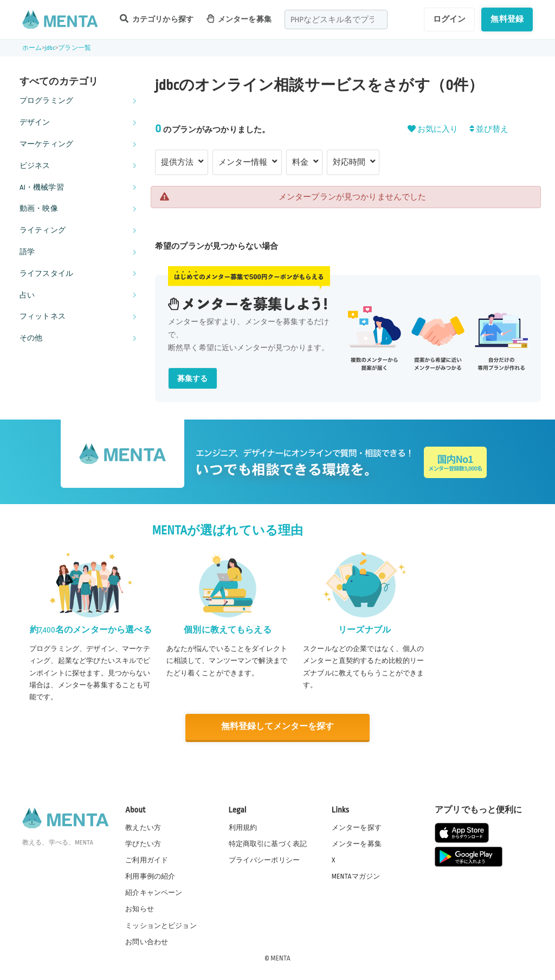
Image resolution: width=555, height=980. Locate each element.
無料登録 (507, 19)
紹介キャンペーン (154, 893)
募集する (193, 379)
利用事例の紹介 (150, 876)
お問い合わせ (147, 942)
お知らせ (140, 909)
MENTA (280, 958)
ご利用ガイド (147, 860)
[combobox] (336, 20)
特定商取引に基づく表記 (268, 843)
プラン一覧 (75, 48)
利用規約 (243, 827)
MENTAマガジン (356, 876)
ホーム (32, 48)
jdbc (50, 48)
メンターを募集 (239, 19)
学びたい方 (143, 843)
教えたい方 (143, 827)
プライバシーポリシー (264, 860)
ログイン (450, 19)
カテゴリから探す (157, 19)
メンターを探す (357, 827)
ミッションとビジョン (161, 925)
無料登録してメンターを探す (277, 727)
